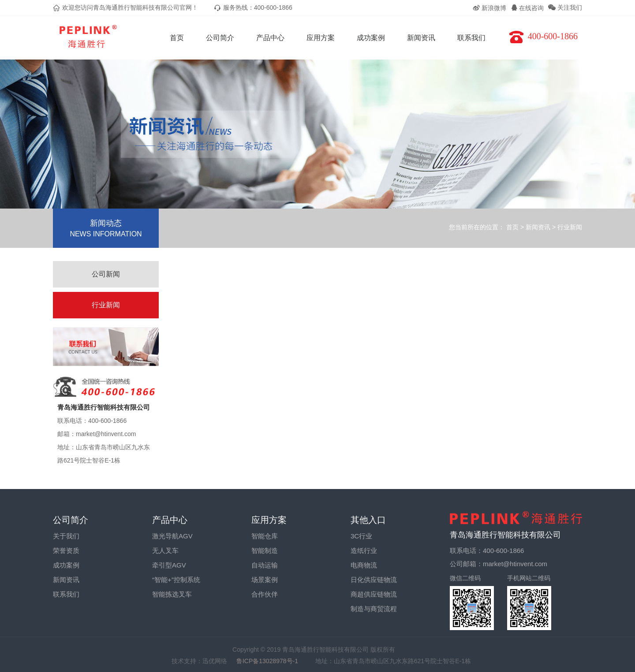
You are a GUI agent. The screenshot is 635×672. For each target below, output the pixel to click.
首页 (177, 38)
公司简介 (220, 38)
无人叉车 (165, 551)
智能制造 (265, 551)
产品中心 (270, 38)
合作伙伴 (265, 594)
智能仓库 (265, 536)
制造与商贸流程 (374, 609)
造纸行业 (364, 551)
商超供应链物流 (374, 594)
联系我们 (471, 38)
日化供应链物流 (374, 580)
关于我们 (66, 536)
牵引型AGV (169, 565)
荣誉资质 (66, 551)
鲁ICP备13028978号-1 (271, 661)
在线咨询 (527, 8)
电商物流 (364, 565)
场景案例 (265, 580)
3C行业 (361, 536)
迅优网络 (215, 661)
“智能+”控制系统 (176, 580)
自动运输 (265, 565)
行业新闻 (570, 227)
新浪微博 (489, 8)
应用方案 (321, 38)
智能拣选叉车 (172, 594)
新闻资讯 (421, 38)
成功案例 (371, 38)
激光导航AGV (172, 536)
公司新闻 (106, 274)
